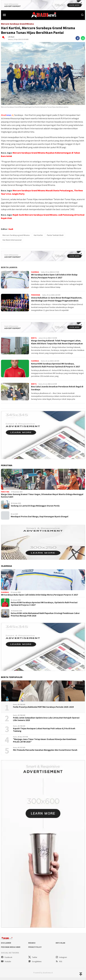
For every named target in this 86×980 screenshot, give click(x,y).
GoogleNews (35, 964)
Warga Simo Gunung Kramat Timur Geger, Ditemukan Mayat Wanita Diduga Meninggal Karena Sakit (42, 498)
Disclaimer (6, 946)
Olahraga (35, 272)
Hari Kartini (38, 235)
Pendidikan (36, 295)
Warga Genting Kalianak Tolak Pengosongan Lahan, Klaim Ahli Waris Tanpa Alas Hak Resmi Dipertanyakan (58, 343)
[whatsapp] (83, 38)
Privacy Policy (35, 950)
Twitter (33, 960)
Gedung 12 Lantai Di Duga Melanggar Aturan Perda (35, 508)
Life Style (11, 37)
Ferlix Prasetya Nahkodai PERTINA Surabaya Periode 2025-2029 (43, 710)
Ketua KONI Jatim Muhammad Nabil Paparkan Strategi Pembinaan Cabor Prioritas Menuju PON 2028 (45, 617)
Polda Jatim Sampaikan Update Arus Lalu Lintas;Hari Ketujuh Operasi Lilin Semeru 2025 (46, 722)
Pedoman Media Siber (11, 950)
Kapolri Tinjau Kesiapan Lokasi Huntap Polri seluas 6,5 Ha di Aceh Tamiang (44, 732)
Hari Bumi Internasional (12, 240)
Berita (34, 338)
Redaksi (32, 946)
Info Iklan (60, 946)
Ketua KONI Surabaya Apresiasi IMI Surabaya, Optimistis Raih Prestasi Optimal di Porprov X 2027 (56, 368)
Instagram (61, 960)
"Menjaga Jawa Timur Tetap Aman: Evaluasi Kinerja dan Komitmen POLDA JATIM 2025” (45, 743)
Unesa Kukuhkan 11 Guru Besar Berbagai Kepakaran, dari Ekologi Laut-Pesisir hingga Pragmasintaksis (58, 299)
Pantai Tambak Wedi (55, 235)
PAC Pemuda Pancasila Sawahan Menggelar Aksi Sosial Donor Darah (45, 753)
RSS (59, 964)
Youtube (6, 964)
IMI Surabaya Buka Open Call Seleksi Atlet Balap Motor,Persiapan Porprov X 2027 (55, 276)
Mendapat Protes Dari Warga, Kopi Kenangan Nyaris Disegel (39, 519)
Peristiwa (5, 494)
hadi (11, 229)
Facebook (7, 960)
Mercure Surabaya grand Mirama (16, 235)
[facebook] (78, 38)
